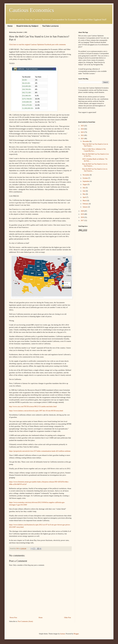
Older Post (68, 618)
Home (10, 26)
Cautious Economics (32, 10)
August (85, 184)
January (85, 207)
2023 (83, 132)
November (86, 175)
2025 (83, 126)
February (86, 204)
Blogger (76, 634)
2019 (83, 214)
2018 (83, 217)
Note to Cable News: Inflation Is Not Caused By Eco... (94, 150)
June (84, 191)
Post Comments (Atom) (25, 621)
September (86, 181)
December (86, 141)
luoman (63, 634)
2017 (83, 220)
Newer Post (13, 618)
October (85, 178)
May (84, 194)
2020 (83, 211)
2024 (83, 129)
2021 (83, 139)
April (84, 197)
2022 (83, 135)
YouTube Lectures (50, 26)
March (85, 201)
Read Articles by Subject (27, 26)
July (84, 188)
